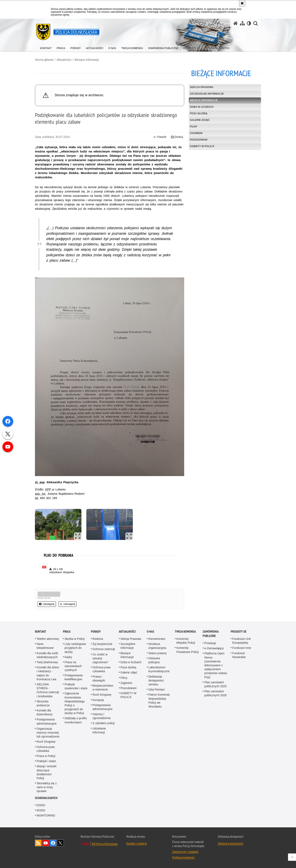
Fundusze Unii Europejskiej (242, 641)
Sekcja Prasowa (202, 87)
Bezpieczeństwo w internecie (103, 688)
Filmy (194, 127)
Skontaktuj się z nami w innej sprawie (47, 787)
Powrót (160, 137)
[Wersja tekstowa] (249, 23)
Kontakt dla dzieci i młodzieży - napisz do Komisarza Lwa (48, 673)
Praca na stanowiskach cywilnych (73, 666)
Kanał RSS (38, 843)
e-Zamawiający (214, 648)
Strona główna (44, 60)
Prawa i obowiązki (99, 678)
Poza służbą (199, 113)
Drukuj (177, 137)
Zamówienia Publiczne (211, 634)
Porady (96, 632)
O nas (150, 632)
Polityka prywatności (183, 857)
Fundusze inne (242, 648)
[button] (256, 23)
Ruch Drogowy (46, 742)
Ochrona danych (46, 798)
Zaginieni (196, 133)
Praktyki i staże (46, 761)
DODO (41, 805)
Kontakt (41, 632)
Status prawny (158, 653)
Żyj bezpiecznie (102, 644)
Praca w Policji (46, 756)
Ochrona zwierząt (104, 649)
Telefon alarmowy (48, 639)
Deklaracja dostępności (231, 843)
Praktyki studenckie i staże (76, 686)
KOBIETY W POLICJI (202, 146)
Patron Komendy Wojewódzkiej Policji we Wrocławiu (159, 701)
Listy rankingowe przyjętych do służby (75, 648)
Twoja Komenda (185, 632)
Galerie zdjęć (200, 120)
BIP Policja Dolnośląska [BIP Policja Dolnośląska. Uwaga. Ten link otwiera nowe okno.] (105, 844)
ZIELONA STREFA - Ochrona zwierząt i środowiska (48, 690)
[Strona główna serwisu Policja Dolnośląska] (236, 23)
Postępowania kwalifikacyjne (74, 677)
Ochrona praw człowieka (46, 749)
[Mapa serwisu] (242, 23)
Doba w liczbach (202, 107)
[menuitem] (46, 47)
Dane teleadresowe (45, 646)
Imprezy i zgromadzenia (102, 716)
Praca (67, 632)
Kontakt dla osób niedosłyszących (47, 655)
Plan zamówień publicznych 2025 (215, 684)
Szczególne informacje (207, 94)
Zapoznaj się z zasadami (185, 852)
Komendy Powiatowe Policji (187, 650)
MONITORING (46, 815)
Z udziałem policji (103, 723)
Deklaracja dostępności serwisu (156, 680)
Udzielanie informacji (99, 730)
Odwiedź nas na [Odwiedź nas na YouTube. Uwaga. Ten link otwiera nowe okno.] (46, 843)
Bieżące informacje (87, 60)
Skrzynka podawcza (43, 703)
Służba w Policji (75, 639)
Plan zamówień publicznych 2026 (215, 693)
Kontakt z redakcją (136, 843)
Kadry (68, 657)
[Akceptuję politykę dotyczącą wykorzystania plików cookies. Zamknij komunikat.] (242, 3)
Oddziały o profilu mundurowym (76, 720)
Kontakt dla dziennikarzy (45, 712)
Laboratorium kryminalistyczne (159, 669)
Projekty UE (239, 632)
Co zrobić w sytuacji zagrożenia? (100, 658)
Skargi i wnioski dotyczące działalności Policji (46, 772)
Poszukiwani (199, 140)
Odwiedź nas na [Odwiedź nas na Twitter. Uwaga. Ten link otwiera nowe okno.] (60, 843)
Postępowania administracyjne (47, 721)
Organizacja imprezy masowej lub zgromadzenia (48, 733)
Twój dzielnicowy (47, 662)
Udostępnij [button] (47, 604)
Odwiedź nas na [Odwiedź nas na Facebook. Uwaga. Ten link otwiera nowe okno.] (53, 843)
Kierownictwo (157, 639)
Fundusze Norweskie (239, 655)
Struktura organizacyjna (157, 646)
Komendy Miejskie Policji (186, 641)
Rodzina (98, 639)
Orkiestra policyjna (154, 660)
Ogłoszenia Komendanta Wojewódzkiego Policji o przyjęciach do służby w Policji (75, 703)
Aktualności (64, 60)
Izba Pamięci (157, 689)
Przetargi (210, 643)
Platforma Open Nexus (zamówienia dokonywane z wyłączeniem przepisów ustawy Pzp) (216, 665)
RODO (41, 810)
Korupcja (98, 700)
